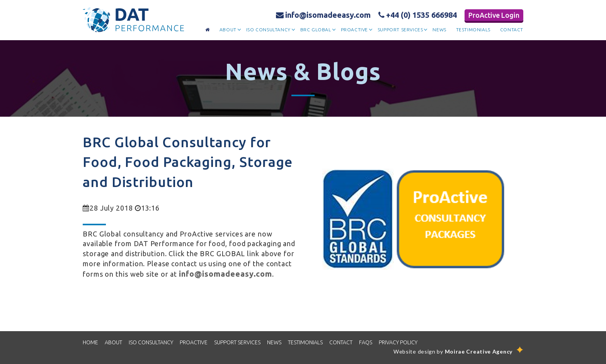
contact (512, 30)
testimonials (473, 30)
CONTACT (341, 342)
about (228, 30)
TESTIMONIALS (305, 342)
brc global (316, 30)
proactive (354, 30)
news (439, 30)
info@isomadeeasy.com (323, 15)
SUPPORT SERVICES (237, 342)
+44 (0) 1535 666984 (418, 15)
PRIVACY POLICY (398, 342)
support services (400, 30)
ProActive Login (494, 15)
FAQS (366, 342)
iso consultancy (268, 30)
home (90, 342)
